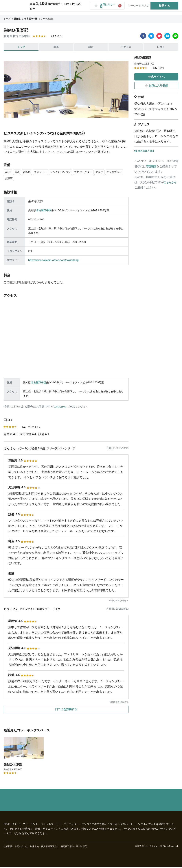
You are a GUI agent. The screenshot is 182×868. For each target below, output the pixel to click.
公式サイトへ (156, 77)
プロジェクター (92, 172)
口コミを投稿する (66, 712)
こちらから (61, 407)
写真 (56, 47)
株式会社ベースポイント (148, 847)
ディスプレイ (14, 179)
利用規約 (34, 848)
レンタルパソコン (66, 172)
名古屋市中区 (44, 211)
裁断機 (29, 172)
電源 (18, 172)
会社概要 (8, 848)
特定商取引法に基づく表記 (74, 848)
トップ (21, 47)
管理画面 (152, 167)
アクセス (126, 47)
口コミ (161, 47)
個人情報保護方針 (50, 848)
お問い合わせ (21, 848)
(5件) (60, 36)
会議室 (30, 179)
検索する (163, 7)
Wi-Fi (8, 172)
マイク (110, 172)
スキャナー (44, 172)
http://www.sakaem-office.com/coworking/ (54, 261)
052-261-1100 (145, 151)
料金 (91, 47)
